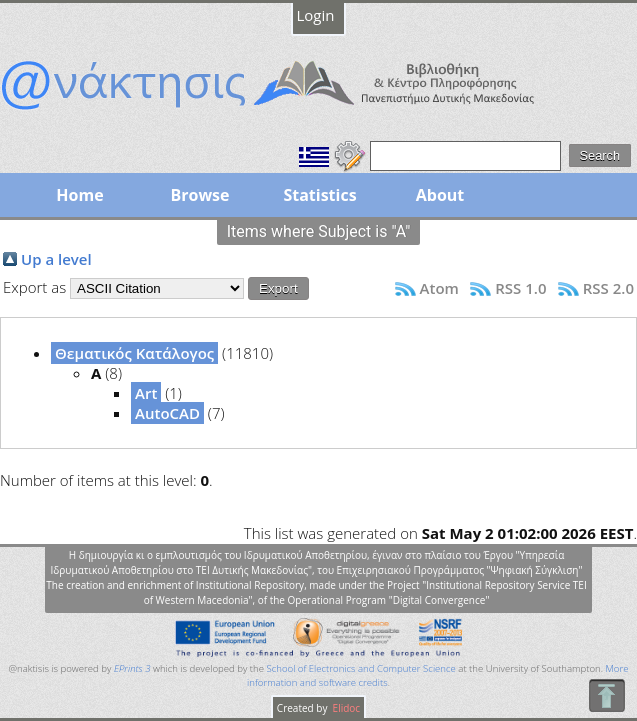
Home (79, 195)
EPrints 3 (132, 668)
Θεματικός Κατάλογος (134, 353)
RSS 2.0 (608, 288)
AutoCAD (167, 413)
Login (316, 15)
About (440, 195)
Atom (439, 288)
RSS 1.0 (520, 288)
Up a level (56, 259)
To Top (606, 695)
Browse (199, 195)
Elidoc (345, 708)
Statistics (319, 195)
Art (146, 393)
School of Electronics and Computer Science (360, 668)
